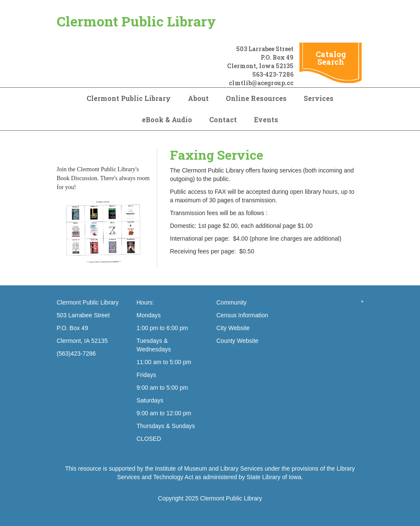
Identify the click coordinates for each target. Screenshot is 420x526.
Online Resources (256, 98)
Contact (223, 119)
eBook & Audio (167, 119)
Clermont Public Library (136, 21)
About (198, 98)
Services (319, 98)
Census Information (242, 315)
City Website (233, 328)
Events (266, 119)
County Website (237, 341)
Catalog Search (331, 58)
